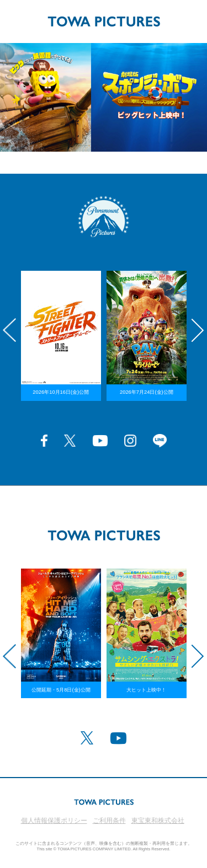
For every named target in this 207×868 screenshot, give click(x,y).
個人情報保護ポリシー (54, 821)
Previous (9, 330)
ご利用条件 (109, 821)
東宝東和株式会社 (158, 821)
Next (198, 330)
